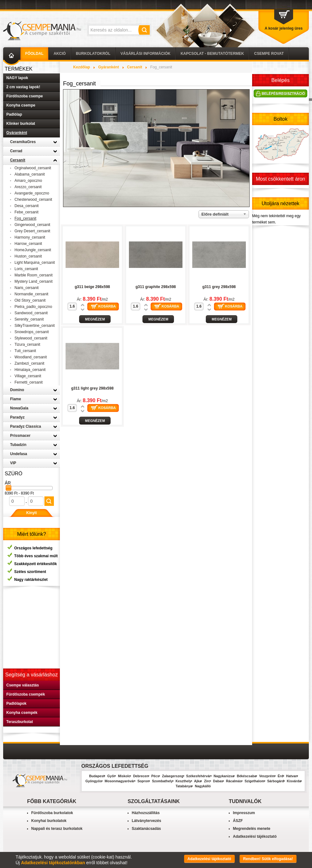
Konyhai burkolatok (49, 821)
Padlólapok (16, 703)
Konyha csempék (22, 713)
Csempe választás (23, 685)
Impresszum (244, 813)
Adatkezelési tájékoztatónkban (53, 863)
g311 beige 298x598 (92, 287)
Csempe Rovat (269, 54)
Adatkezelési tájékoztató (255, 836)
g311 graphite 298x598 (156, 287)
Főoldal (34, 54)
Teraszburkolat (20, 722)
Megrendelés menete (252, 829)
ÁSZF (238, 821)
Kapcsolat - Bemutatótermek (212, 54)
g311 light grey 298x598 (92, 388)
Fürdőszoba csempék (26, 694)
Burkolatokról (93, 54)
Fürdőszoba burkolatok (52, 813)
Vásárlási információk (145, 54)
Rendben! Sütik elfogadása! (268, 859)
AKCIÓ (60, 54)
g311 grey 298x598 (219, 287)
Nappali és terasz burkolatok (57, 829)
